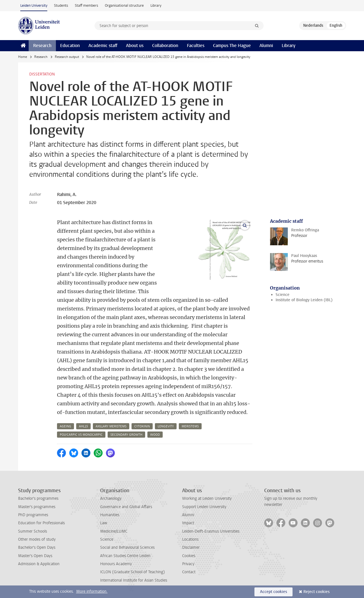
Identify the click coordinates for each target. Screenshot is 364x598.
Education (70, 46)
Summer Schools (33, 531)
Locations (190, 539)
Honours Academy (116, 564)
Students (61, 5)
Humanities (110, 515)
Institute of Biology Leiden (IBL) (304, 300)
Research (42, 46)
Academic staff (103, 46)
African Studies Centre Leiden (125, 556)
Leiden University (34, 5)
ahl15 (83, 426)
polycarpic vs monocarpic (81, 435)
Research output (67, 57)
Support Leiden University (204, 507)
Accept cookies (273, 592)
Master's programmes (37, 507)
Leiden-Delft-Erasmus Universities (211, 531)
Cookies (189, 556)
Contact (189, 572)
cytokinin (142, 426)
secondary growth (126, 435)
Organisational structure (124, 5)
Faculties (196, 46)
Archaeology (111, 498)
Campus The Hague (232, 46)
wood (155, 435)
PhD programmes (33, 515)
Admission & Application (39, 564)
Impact (188, 523)
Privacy (188, 564)
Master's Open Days (35, 556)
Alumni (266, 46)
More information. (92, 591)
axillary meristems (111, 426)
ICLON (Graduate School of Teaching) (133, 572)
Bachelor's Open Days (37, 547)
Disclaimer (191, 547)
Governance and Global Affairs (126, 507)
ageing (65, 426)
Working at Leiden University (207, 498)
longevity (166, 426)
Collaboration (165, 46)
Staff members (86, 5)
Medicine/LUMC (114, 531)
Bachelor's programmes (38, 498)
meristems (190, 426)
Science (283, 295)
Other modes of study (37, 539)
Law (104, 523)
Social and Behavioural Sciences (127, 547)
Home (23, 57)
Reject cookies (316, 592)
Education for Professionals (41, 523)
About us (135, 46)
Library (156, 5)
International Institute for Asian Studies (134, 580)
